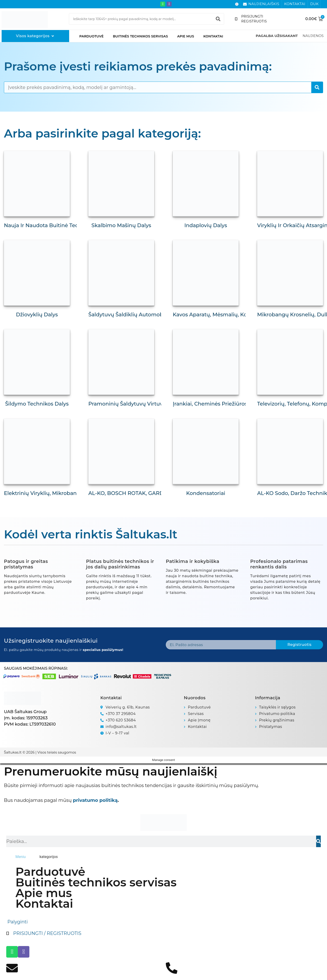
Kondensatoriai (206, 493)
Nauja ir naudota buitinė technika (48, 225)
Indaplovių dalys (206, 225)
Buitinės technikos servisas (140, 36)
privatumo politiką (95, 800)
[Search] (218, 19)
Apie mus (186, 36)
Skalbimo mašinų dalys (121, 225)
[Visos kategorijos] (35, 36)
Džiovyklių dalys (37, 315)
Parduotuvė (91, 36)
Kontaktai (213, 36)
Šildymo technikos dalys (37, 404)
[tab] (21, 857)
